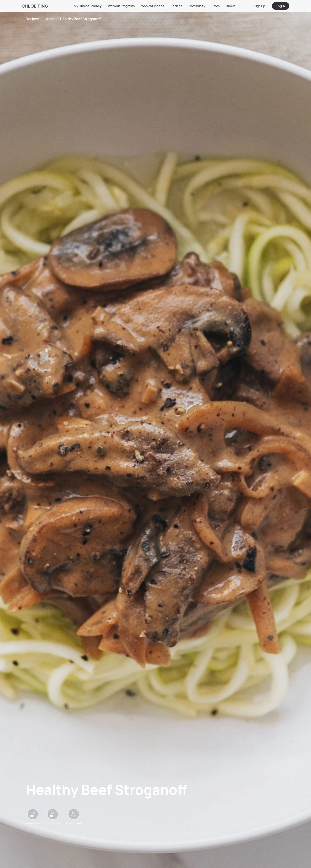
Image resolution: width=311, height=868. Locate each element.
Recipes (176, 6)
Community (197, 6)
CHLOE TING (35, 6)
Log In (281, 6)
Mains (50, 19)
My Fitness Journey (88, 6)
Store (216, 6)
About (231, 6)
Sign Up (260, 6)
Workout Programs (121, 6)
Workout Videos (153, 6)
